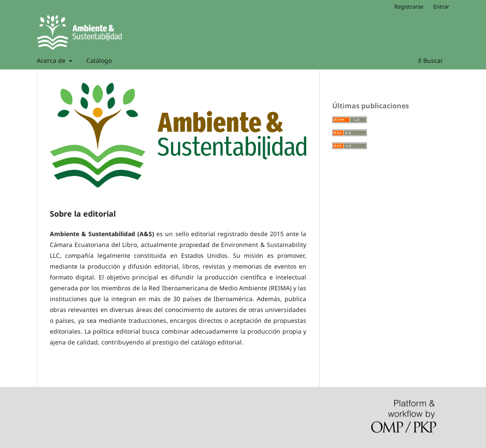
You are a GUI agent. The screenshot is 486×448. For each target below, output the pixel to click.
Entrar (441, 6)
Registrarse (409, 6)
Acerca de (52, 60)
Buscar (431, 60)
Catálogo (99, 60)
